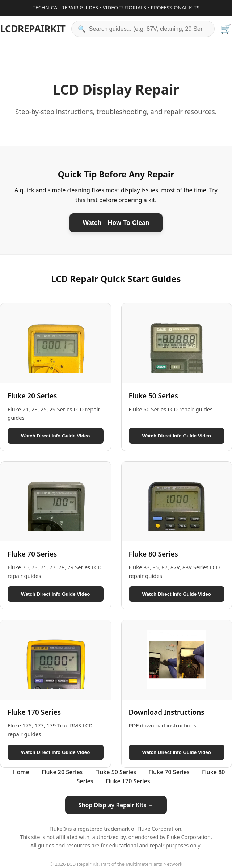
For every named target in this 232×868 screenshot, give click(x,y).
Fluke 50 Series (116, 772)
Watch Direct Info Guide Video (55, 436)
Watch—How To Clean (116, 223)
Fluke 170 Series (128, 781)
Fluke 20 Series (62, 772)
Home (21, 772)
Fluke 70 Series (169, 772)
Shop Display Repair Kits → (116, 805)
